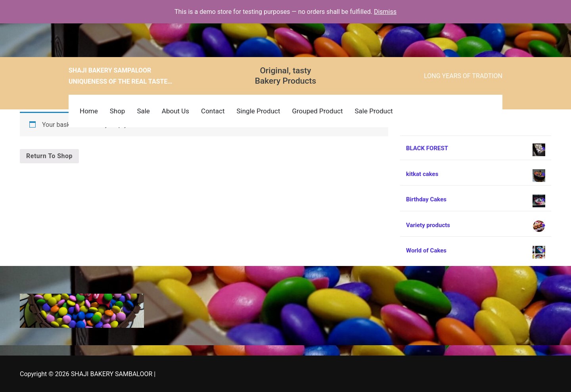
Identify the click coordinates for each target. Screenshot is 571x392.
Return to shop (49, 156)
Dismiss (385, 12)
